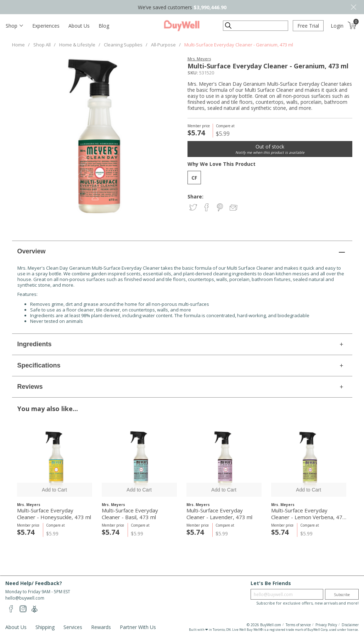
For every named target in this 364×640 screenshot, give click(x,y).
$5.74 (26, 532)
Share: (195, 197)
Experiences (46, 26)
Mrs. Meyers (199, 59)
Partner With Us (138, 627)
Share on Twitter (194, 208)
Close (353, 7)
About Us (79, 26)
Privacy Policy (326, 625)
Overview (32, 251)
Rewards (101, 627)
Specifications (39, 365)
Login (337, 26)
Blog (104, 26)
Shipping (45, 627)
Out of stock (270, 147)
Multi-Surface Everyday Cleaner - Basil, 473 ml (130, 514)
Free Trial (308, 26)
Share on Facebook (207, 208)
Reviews (30, 387)
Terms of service (298, 625)
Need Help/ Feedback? (34, 583)
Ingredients (35, 344)
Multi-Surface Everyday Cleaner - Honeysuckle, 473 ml (54, 514)
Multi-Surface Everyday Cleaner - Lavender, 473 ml (219, 514)
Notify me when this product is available (270, 152)
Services (73, 627)
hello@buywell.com (25, 598)
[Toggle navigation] (14, 26)
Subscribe (342, 595)
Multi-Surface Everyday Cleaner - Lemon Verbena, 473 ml (308, 514)
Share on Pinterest (221, 208)
